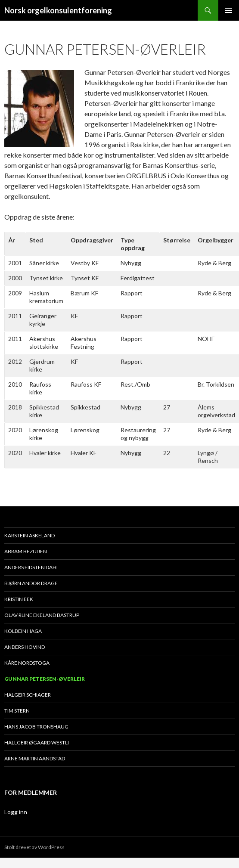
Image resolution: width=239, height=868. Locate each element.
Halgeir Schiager (28, 695)
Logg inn (16, 812)
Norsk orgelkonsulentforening (58, 10)
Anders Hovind (25, 647)
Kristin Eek (19, 599)
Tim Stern (17, 711)
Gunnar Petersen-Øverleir (45, 679)
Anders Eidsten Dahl (32, 567)
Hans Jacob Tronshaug (36, 727)
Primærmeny (229, 10)
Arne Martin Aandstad (35, 758)
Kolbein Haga (23, 631)
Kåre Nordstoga (27, 663)
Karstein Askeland (29, 535)
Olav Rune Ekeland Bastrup (42, 615)
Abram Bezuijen (26, 551)
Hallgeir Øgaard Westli (37, 742)
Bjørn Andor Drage (31, 583)
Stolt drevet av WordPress (34, 847)
